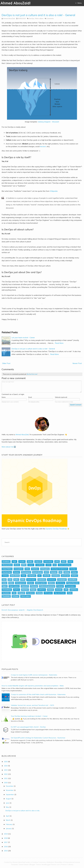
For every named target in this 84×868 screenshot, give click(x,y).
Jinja (4, 580)
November (10, 790)
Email (30, 397)
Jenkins (74, 576)
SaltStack (42, 590)
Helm (24, 576)
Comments (50, 18)
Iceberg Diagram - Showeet (48, 122)
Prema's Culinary (67, 865)
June (7, 803)
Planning (34, 586)
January (9, 829)
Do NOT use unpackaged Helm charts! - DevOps (28, 727)
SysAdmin (6, 593)
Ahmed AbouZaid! (16, 3)
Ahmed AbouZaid (22, 435)
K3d (10, 580)
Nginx (5, 586)
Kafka (16, 580)
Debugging (45, 569)
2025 (6, 762)
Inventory (56, 576)
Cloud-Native (7, 569)
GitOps (74, 572)
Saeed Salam (24, 865)
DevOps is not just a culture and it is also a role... (23, 811)
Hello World (15, 576)
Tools (70, 593)
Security (59, 590)
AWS (64, 561)
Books (17, 565)
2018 (6, 838)
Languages (62, 580)
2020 (6, 783)
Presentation (70, 586)
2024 (6, 766)
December (10, 786)
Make (11, 583)
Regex (33, 590)
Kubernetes (31, 580)
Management (21, 583)
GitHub (67, 572)
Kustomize (52, 580)
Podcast (60, 586)
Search (50, 590)
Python (17, 590)
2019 (6, 834)
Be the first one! (32, 374)
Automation (48, 561)
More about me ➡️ (9, 447)
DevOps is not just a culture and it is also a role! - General (38, 15)
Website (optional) (61, 397)
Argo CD (38, 561)
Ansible (22, 561)
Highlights (32, 576)
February (9, 824)
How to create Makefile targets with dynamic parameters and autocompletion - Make (33, 686)
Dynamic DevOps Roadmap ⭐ (57, 529)
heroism (43, 146)
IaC (39, 576)
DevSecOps (7, 572)
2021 (6, 778)
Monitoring (60, 583)
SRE (66, 590)
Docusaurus (26, 572)
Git (60, 572)
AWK (57, 561)
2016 (6, 847)
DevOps (32, 18)
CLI (55, 565)
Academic (6, 561)
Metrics (51, 583)
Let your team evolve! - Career (23, 338)
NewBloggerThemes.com (51, 865)
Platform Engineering (47, 586)
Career (31, 565)
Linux (4, 583)
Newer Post (77, 363)
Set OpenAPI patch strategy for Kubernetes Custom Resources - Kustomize (38, 738)
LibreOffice (72, 580)
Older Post (6, 363)
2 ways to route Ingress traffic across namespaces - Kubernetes (34, 675)
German (54, 572)
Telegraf (21, 593)
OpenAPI (25, 586)
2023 (6, 770)
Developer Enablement (59, 569)
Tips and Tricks (60, 593)
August (8, 799)
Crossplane (19, 569)
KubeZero (42, 580)
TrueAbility (6, 596)
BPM (24, 565)
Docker (16, 572)
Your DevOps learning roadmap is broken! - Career (29, 716)
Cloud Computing (65, 565)
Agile (14, 561)
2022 (6, 774)
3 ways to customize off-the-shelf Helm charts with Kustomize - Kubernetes (38, 694)
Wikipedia (54, 191)
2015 (6, 851)
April (8, 816)
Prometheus (7, 590)
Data (27, 569)
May (7, 807)
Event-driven (37, 572)
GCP (46, 572)
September (10, 795)
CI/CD (49, 565)
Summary (74, 590)
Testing (39, 593)
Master (31, 583)
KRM (23, 580)
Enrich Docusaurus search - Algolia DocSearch (22, 610)
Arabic (30, 561)
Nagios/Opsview (73, 583)
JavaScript (65, 576)
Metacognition (41, 583)
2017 (6, 842)
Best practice (7, 565)
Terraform (30, 593)
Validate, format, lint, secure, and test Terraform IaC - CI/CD (32, 705)
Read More (59, 343)
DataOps (35, 569)
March (8, 820)
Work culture (39, 18)
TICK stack (48, 593)
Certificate (40, 565)
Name (4, 397)
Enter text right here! (42, 387)
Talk (14, 593)
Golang (5, 576)
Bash (70, 561)
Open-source (14, 586)
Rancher (25, 590)
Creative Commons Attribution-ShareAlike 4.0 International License (56, 862)
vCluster (16, 596)
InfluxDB (47, 576)
